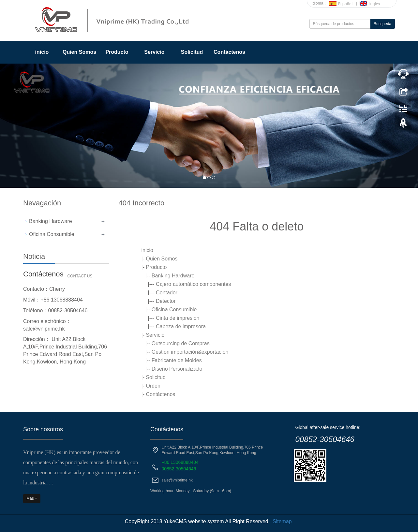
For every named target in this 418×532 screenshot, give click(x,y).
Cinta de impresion (178, 318)
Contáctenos (229, 52)
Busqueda (382, 24)
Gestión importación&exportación (190, 352)
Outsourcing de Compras (181, 343)
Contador (167, 293)
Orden (153, 386)
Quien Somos (79, 52)
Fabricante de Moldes (177, 360)
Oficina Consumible (174, 310)
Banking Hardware (173, 276)
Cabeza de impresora (181, 326)
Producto (117, 52)
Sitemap (282, 521)
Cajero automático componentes (193, 284)
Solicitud (192, 52)
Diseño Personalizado (177, 369)
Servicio (154, 52)
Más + (32, 498)
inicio (42, 52)
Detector (166, 301)
